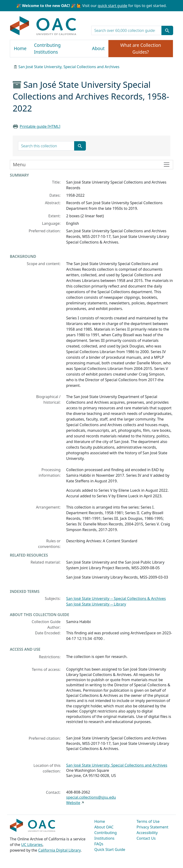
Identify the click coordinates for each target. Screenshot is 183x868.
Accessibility (147, 833)
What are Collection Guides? (141, 49)
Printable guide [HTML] (40, 126)
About (98, 48)
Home (20, 48)
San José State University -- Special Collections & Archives (116, 598)
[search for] (126, 30)
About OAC (104, 827)
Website (73, 803)
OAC (43, 26)
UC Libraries (32, 845)
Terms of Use (148, 821)
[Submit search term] (167, 30)
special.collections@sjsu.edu (91, 797)
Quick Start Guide (110, 850)
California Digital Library (59, 850)
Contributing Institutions (47, 49)
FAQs (99, 844)
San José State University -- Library (96, 604)
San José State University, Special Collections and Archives (69, 67)
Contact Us (146, 838)
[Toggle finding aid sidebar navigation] (91, 165)
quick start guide (112, 6)
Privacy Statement (152, 827)
